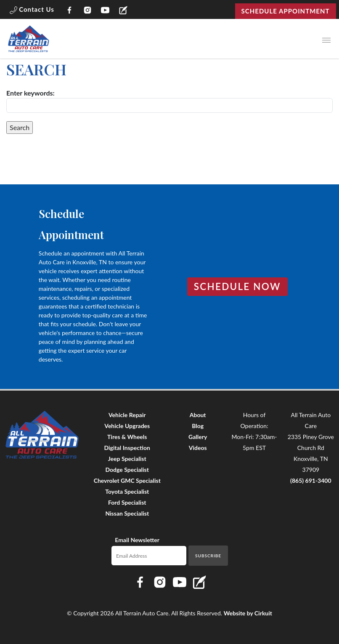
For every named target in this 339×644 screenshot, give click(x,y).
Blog (198, 426)
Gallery (198, 437)
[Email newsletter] (149, 556)
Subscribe (208, 556)
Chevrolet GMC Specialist (127, 480)
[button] (32, 11)
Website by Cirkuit (248, 613)
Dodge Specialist (127, 470)
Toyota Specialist (127, 491)
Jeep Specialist (127, 459)
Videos (198, 448)
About (198, 415)
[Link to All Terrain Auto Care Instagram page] (87, 11)
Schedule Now (237, 286)
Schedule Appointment (286, 11)
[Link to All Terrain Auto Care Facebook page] (70, 11)
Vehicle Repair (127, 415)
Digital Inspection (127, 448)
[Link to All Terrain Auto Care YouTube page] (105, 11)
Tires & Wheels (127, 437)
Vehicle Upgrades (127, 426)
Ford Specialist (127, 502)
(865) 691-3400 (311, 480)
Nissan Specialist (127, 513)
